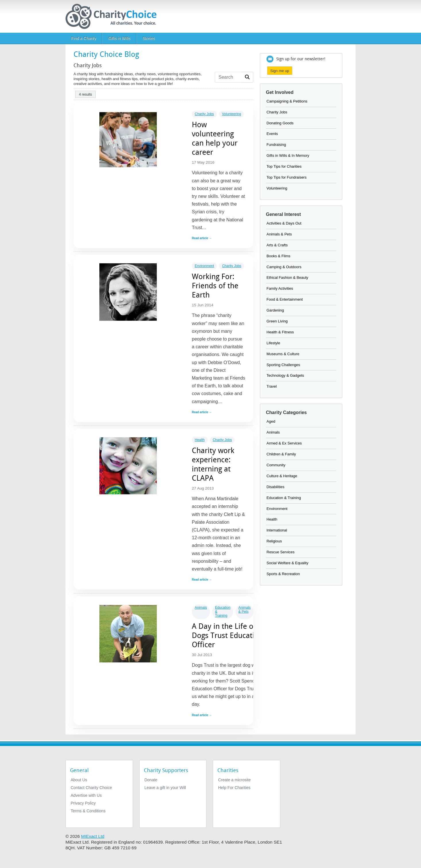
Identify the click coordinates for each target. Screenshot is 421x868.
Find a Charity (84, 38)
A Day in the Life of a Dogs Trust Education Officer (227, 636)
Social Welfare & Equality (287, 563)
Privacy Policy (83, 803)
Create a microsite (234, 780)
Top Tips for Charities (284, 166)
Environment (204, 266)
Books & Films (278, 256)
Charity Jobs (204, 114)
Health (200, 440)
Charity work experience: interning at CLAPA (213, 464)
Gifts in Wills (119, 38)
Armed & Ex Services (284, 443)
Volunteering (232, 114)
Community (276, 465)
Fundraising (276, 145)
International (277, 530)
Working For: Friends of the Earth (215, 286)
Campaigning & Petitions (287, 101)
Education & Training (284, 498)
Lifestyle (273, 343)
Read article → (202, 238)
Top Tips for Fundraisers (286, 177)
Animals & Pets (245, 610)
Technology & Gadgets (285, 375)
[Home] (113, 16)
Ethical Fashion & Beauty (287, 278)
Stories (149, 38)
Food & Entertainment (285, 299)
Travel (272, 386)
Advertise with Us (86, 795)
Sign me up (280, 71)
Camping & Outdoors (284, 267)
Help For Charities (234, 788)
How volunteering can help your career (215, 139)
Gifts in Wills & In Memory (288, 155)
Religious (274, 541)
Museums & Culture (283, 354)
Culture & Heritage (282, 476)
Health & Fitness (280, 332)
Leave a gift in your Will (165, 788)
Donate (151, 780)
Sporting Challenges (283, 365)
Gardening (275, 310)
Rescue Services (281, 552)
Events (272, 134)
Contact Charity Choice (91, 788)
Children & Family (281, 454)
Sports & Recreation (283, 574)
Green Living (277, 321)
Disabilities (275, 487)
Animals (201, 608)
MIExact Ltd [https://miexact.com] (93, 836)
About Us (79, 780)
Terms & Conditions (88, 811)
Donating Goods (280, 123)
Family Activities (280, 288)
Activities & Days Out (284, 223)
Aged (271, 421)
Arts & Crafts (277, 245)
